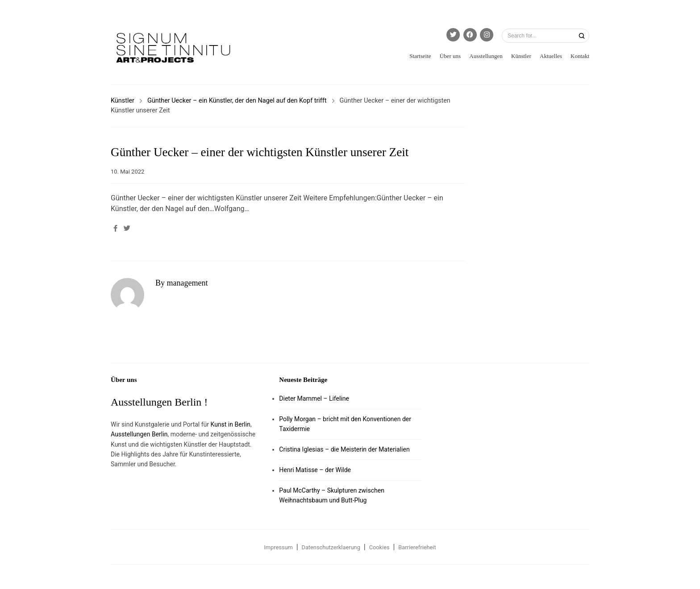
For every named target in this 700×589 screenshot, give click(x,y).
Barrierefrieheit (417, 547)
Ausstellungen (486, 56)
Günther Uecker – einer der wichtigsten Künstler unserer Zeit (260, 152)
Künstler (521, 56)
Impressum (278, 547)
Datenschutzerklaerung (331, 547)
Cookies (379, 547)
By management (181, 283)
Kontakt (580, 56)
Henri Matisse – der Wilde (315, 470)
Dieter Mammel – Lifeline (314, 398)
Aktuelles (551, 56)
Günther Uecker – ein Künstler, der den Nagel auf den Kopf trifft (237, 101)
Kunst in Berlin (231, 424)
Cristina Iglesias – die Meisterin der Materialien (344, 449)
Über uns (450, 56)
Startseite (420, 56)
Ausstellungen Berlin (139, 434)
